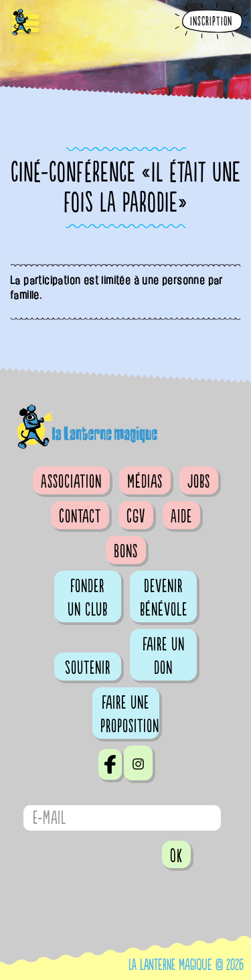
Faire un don (164, 656)
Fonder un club (88, 598)
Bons (126, 551)
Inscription (211, 22)
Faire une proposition (130, 714)
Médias (145, 482)
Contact (80, 516)
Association (71, 482)
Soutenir (88, 668)
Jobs (199, 482)
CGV (136, 516)
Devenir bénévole (164, 598)
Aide (181, 516)
